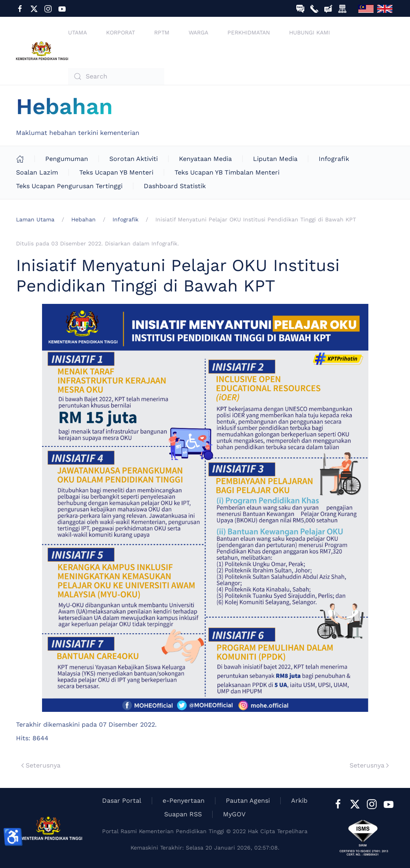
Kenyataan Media (205, 159)
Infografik (334, 159)
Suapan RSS (183, 814)
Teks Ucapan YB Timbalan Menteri (227, 172)
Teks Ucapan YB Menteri (116, 172)
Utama (77, 32)
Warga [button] (198, 32)
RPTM (162, 32)
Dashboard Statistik (175, 186)
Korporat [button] (121, 32)
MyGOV (234, 814)
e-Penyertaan (184, 801)
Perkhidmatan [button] (249, 32)
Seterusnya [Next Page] (369, 765)
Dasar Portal (122, 801)
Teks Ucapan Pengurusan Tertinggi (69, 186)
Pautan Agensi (248, 801)
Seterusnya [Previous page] (41, 765)
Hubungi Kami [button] (310, 32)
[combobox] (116, 76)
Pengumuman (67, 159)
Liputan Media (275, 159)
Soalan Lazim (37, 172)
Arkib (299, 801)
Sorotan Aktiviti (134, 159)
